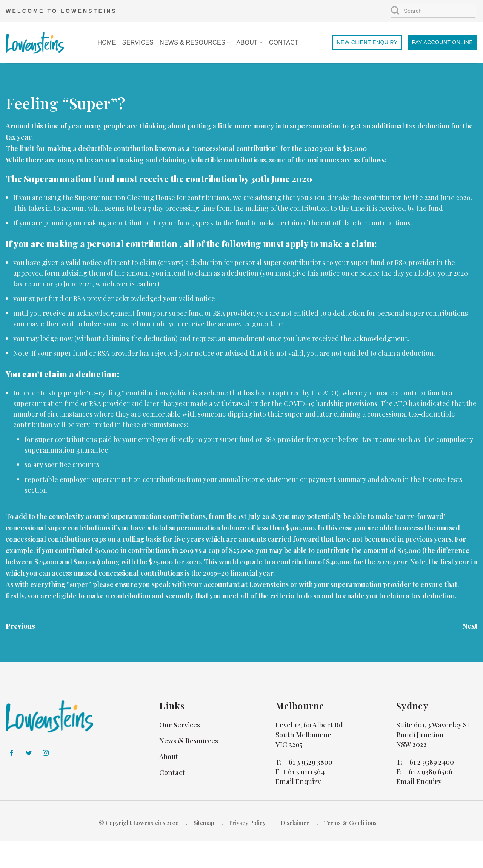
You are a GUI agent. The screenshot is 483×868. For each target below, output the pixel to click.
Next (470, 626)
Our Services (180, 725)
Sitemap (204, 823)
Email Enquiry (298, 782)
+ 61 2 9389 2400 (429, 762)
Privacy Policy (247, 823)
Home (107, 42)
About (249, 42)
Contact (284, 42)
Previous (20, 626)
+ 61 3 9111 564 (303, 772)
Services (138, 42)
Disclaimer (295, 823)
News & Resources (195, 42)
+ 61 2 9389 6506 (428, 772)
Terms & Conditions (350, 823)
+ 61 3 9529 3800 (308, 762)
